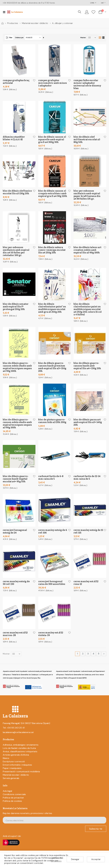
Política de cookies (12, 805)
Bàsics (6, 763)
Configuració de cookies (57, 859)
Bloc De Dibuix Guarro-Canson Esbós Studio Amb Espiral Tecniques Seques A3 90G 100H (17, 426)
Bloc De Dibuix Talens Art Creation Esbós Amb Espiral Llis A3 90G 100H (87, 251)
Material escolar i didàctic (35, 23)
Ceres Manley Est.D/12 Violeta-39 (51, 638)
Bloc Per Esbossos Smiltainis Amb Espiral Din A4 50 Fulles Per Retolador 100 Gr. (16, 253)
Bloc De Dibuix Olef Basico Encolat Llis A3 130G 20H (17, 193)
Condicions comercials (14, 799)
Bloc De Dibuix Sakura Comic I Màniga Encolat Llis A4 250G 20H (52, 251)
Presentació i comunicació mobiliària (21, 776)
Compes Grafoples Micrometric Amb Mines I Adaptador (53, 83)
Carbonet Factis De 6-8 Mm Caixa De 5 (51, 480)
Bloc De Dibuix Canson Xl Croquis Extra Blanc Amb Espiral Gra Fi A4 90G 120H (53, 194)
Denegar (75, 859)
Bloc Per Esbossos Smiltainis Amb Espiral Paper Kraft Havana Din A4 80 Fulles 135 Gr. (87, 196)
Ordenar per (19, 38)
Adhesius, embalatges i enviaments (21, 749)
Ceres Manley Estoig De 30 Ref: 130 (16, 586)
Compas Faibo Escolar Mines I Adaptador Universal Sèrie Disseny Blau (87, 84)
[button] (34, 80)
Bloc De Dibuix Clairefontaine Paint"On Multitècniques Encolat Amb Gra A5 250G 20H (52, 309)
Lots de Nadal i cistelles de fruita (19, 753)
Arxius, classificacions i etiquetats (20, 756)
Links (92, 3)
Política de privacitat (13, 802)
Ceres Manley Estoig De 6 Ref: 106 (53, 535)
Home (2, 23)
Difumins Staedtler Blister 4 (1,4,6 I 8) (14, 139)
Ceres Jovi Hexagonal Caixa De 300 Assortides (52, 586)
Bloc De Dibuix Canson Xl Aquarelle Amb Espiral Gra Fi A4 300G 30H (52, 140)
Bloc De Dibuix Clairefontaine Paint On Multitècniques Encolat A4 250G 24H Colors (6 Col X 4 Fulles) (88, 311)
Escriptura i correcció (14, 766)
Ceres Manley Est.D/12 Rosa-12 (86, 586)
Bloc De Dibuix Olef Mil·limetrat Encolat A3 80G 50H (87, 140)
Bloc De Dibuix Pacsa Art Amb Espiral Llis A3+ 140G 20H (88, 425)
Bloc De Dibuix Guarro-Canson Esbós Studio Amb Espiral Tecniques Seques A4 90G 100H (17, 369)
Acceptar (96, 859)
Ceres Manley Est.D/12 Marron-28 (15, 638)
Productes (13, 23)
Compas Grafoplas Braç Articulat (16, 82)
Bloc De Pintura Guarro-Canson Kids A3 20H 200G (52, 423)
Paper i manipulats (12, 773)
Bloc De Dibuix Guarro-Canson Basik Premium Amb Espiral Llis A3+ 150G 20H (52, 369)
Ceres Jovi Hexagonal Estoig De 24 (15, 535)
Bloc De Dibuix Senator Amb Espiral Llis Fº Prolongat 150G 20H (16, 308)
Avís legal (7, 795)
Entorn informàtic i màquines (17, 769)
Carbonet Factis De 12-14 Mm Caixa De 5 (87, 480)
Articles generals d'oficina (16, 759)
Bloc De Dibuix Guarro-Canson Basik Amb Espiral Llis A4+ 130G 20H (87, 368)
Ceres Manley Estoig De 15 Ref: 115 (88, 535)
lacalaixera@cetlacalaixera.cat (18, 737)
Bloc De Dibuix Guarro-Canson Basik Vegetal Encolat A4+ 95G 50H (16, 482)
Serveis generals (11, 783)
